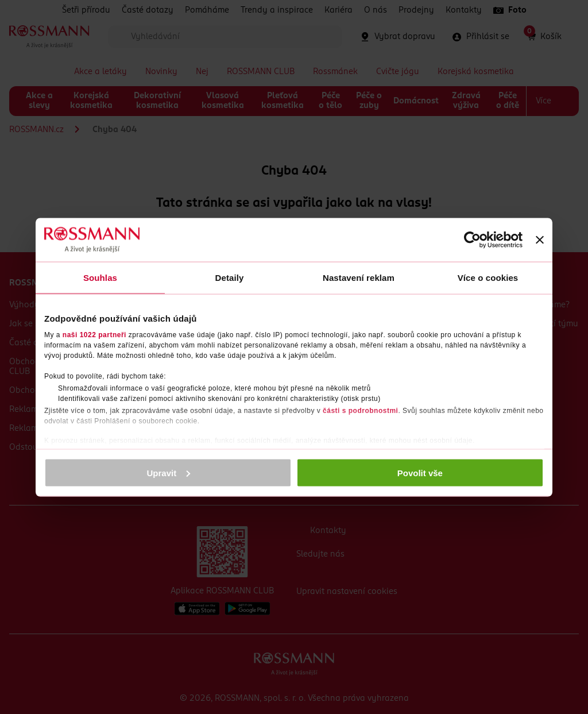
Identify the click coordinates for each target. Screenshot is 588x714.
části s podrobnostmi (360, 411)
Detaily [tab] (230, 277)
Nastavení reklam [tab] (359, 277)
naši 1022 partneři (94, 335)
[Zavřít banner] (540, 240)
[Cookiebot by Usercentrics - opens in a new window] (472, 240)
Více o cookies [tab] (488, 277)
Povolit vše (420, 472)
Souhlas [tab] (100, 277)
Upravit (169, 472)
